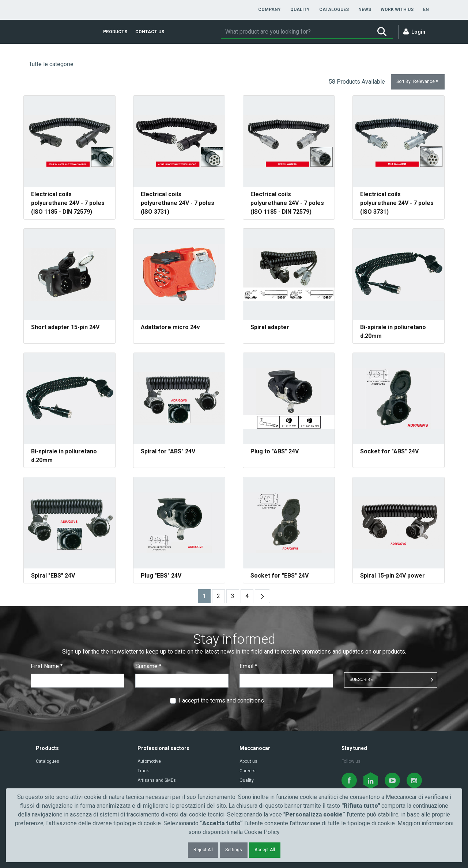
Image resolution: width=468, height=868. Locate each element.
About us (248, 761)
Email (248, 666)
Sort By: (418, 82)
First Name (47, 666)
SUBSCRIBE (361, 679)
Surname (148, 666)
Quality (247, 780)
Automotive (149, 761)
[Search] (296, 32)
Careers (248, 771)
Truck (143, 771)
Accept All (265, 850)
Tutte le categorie (51, 64)
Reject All (203, 850)
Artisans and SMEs (157, 780)
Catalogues (48, 761)
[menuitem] (269, 9)
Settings (234, 850)
